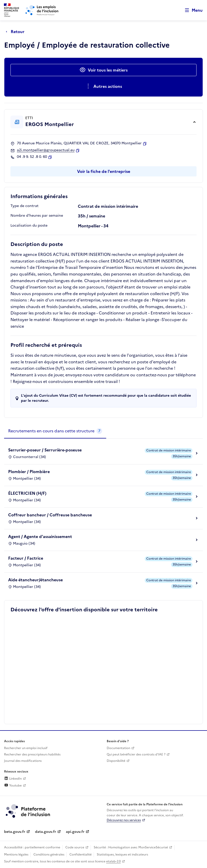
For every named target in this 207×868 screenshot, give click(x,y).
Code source (75, 847)
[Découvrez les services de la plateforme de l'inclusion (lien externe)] (28, 811)
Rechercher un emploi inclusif (26, 748)
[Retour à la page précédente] (16, 32)
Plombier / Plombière (29, 472)
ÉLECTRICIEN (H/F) (27, 493)
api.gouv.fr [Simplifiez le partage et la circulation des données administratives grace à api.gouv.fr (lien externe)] (75, 832)
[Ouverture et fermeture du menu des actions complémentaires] (103, 86)
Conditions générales (49, 855)
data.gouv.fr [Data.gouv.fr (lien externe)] (46, 832)
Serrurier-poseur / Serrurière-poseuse (45, 450)
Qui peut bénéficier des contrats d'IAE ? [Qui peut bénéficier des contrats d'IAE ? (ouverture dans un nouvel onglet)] (136, 754)
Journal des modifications (23, 761)
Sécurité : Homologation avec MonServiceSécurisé (131, 847)
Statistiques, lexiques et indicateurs (122, 855)
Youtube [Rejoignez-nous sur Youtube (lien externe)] (13, 786)
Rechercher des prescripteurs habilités (32, 754)
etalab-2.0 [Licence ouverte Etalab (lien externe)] (113, 861)
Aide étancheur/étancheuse (35, 580)
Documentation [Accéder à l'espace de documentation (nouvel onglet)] (118, 748)
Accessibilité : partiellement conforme (32, 847)
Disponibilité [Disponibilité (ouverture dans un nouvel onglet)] (116, 761)
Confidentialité (81, 855)
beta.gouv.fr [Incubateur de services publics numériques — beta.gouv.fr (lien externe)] (15, 832)
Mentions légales (16, 855)
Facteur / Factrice (26, 558)
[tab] (55, 431)
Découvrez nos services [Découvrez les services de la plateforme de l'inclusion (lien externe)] (124, 820)
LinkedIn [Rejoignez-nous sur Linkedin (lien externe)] (13, 779)
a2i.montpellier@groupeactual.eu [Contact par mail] (46, 150)
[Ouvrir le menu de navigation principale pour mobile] (191, 10)
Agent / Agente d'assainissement (40, 536)
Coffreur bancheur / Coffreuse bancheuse (50, 515)
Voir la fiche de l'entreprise (104, 171)
